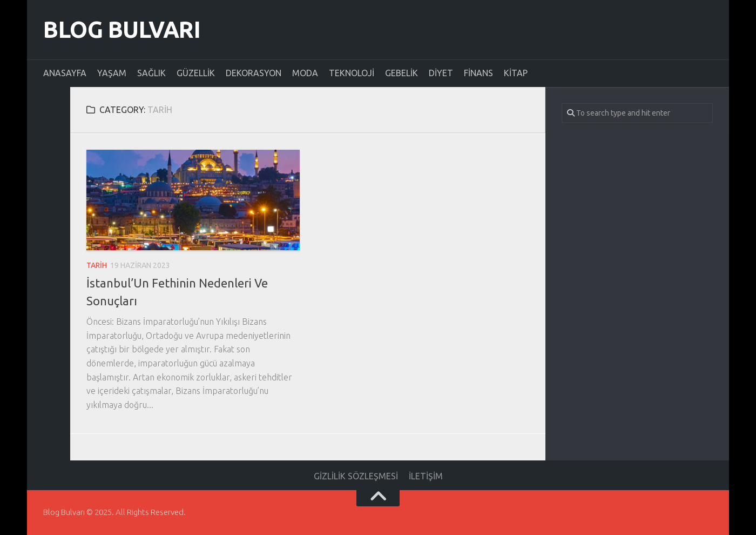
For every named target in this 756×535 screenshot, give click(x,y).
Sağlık (151, 73)
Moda (305, 73)
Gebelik (401, 73)
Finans (478, 73)
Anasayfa (65, 73)
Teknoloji (352, 73)
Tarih (97, 265)
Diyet (441, 73)
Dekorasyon (254, 73)
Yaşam (112, 73)
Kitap (516, 73)
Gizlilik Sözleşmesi (356, 476)
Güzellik (196, 73)
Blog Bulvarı (122, 29)
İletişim (426, 476)
